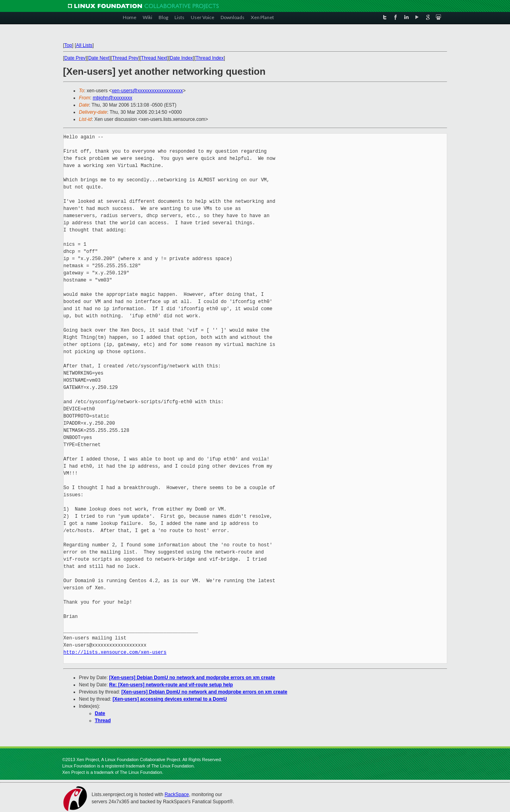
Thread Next (154, 58)
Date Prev (75, 58)
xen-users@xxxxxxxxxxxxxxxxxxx (147, 91)
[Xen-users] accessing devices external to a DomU (170, 699)
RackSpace (177, 795)
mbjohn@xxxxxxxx (112, 98)
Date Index (181, 58)
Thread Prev (125, 58)
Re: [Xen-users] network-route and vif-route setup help (171, 685)
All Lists (84, 45)
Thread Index (210, 58)
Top (68, 45)
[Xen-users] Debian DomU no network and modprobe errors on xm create (192, 678)
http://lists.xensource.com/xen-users (115, 652)
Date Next (99, 58)
